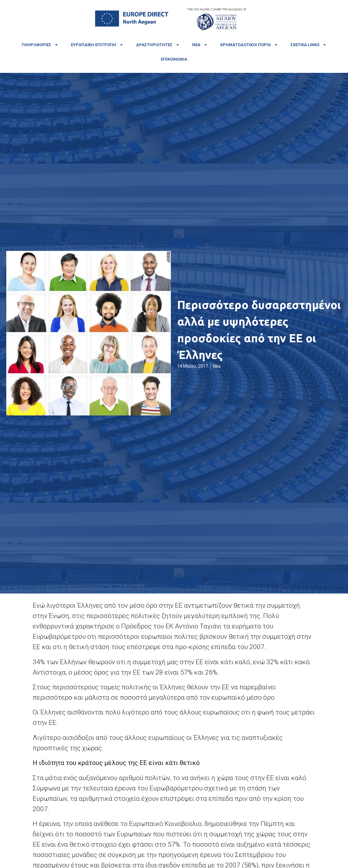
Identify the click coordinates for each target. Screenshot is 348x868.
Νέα (200, 45)
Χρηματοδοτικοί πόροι (249, 45)
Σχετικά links (309, 45)
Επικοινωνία (174, 59)
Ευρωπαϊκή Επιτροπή (97, 45)
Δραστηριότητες (158, 45)
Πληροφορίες (40, 45)
